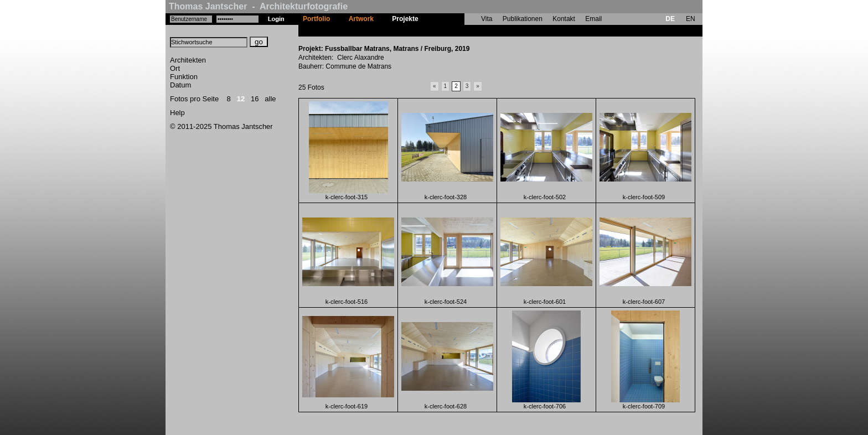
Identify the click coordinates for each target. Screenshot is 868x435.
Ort (175, 68)
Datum (180, 85)
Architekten (188, 60)
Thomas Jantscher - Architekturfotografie (258, 6)
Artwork (361, 19)
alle (270, 99)
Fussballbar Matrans (460, 30)
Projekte (405, 19)
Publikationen (523, 19)
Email (593, 19)
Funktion (184, 77)
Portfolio (316, 19)
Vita (487, 19)
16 (255, 99)
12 (241, 99)
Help (177, 113)
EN (691, 19)
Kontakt (564, 19)
